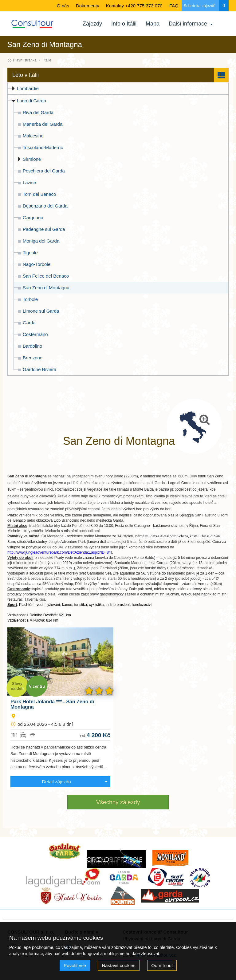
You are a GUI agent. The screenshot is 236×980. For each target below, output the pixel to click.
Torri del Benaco (39, 194)
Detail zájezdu (56, 782)
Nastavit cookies (118, 965)
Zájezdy (92, 24)
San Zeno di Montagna (46, 288)
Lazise (29, 182)
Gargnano (33, 217)
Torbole (30, 299)
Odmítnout (162, 965)
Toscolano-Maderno (43, 147)
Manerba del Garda (43, 124)
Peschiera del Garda (44, 171)
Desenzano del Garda (45, 206)
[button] (118, 75)
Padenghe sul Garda (44, 229)
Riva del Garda (38, 112)
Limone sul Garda (41, 311)
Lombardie (28, 88)
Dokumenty (88, 6)
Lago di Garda (31, 101)
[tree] (118, 229)
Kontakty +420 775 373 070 (134, 6)
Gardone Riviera (39, 369)
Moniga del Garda (41, 241)
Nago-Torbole (37, 264)
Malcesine (33, 136)
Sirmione (32, 159)
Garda (29, 323)
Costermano (35, 334)
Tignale (30, 253)
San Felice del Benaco (46, 276)
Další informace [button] (168, 24)
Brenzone (33, 358)
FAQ (174, 6)
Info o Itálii (124, 24)
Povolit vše (75, 965)
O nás (63, 6)
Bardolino (32, 346)
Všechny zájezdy (118, 802)
